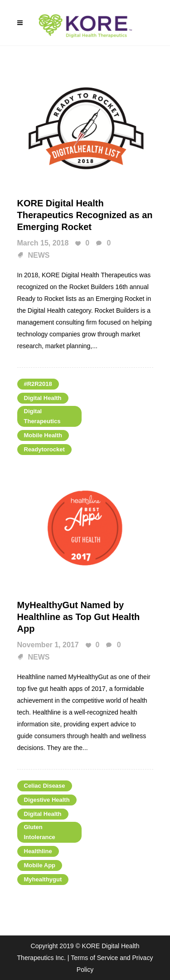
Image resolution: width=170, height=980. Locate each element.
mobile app (40, 865)
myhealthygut (43, 879)
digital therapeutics (42, 416)
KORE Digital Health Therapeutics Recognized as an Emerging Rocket (85, 215)
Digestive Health (47, 800)
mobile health (43, 435)
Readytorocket (44, 449)
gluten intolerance (40, 832)
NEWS (39, 255)
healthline (38, 851)
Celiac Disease (45, 786)
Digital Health (43, 398)
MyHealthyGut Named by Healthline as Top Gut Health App (79, 617)
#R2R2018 (38, 384)
